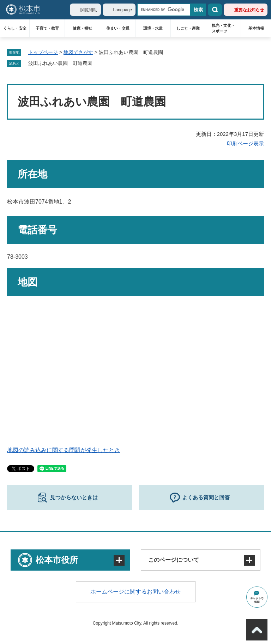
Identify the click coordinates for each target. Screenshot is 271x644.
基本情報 (256, 28)
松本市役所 (57, 560)
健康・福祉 (82, 28)
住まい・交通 (118, 28)
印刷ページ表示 (245, 143)
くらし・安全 (15, 28)
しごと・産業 (188, 28)
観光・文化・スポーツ (223, 28)
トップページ (43, 52)
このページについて (174, 560)
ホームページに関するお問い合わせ (135, 592)
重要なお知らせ (249, 10)
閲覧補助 (89, 10)
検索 (215, 10)
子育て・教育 (47, 28)
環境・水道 (153, 28)
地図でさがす (78, 52)
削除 (97, 64)
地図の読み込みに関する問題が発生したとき (64, 450)
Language (123, 10)
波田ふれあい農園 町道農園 (60, 63)
